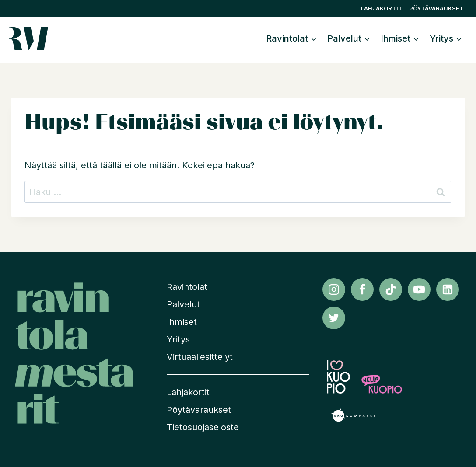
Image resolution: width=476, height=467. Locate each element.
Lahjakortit (382, 8)
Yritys (178, 339)
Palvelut (183, 304)
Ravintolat (187, 287)
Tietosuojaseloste (203, 427)
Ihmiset (182, 322)
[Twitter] (334, 318)
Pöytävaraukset (436, 8)
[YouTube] (419, 289)
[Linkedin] (448, 289)
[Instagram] (334, 289)
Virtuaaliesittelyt (200, 357)
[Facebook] (362, 289)
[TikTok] (391, 289)
